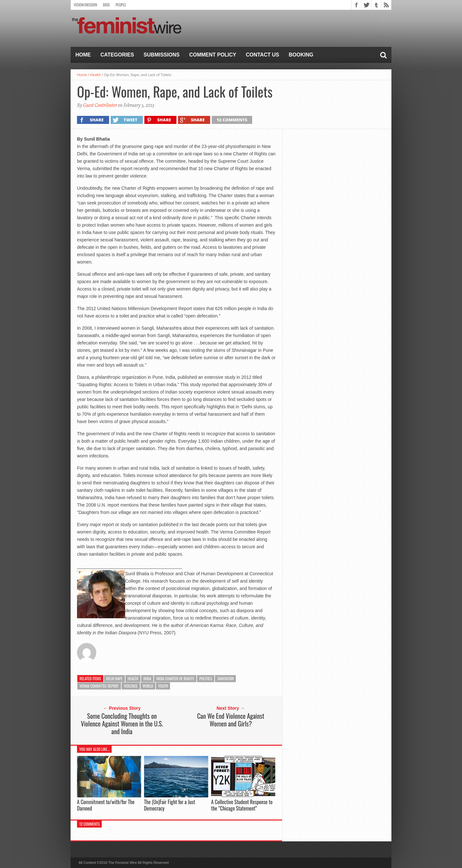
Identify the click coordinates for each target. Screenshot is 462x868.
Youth (163, 686)
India (147, 678)
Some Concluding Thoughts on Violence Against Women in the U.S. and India (122, 724)
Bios (106, 5)
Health (96, 75)
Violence (131, 686)
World (148, 686)
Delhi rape (114, 678)
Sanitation (225, 678)
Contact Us (262, 55)
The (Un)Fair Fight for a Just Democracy (170, 805)
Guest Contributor (100, 105)
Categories (117, 55)
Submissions (162, 55)
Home (83, 55)
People (121, 5)
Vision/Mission (86, 5)
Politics (206, 678)
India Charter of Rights (175, 678)
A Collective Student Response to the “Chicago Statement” (242, 805)
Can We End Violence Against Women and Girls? (231, 720)
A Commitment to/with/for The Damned (106, 805)
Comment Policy (213, 55)
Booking (301, 55)
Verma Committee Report (99, 686)
